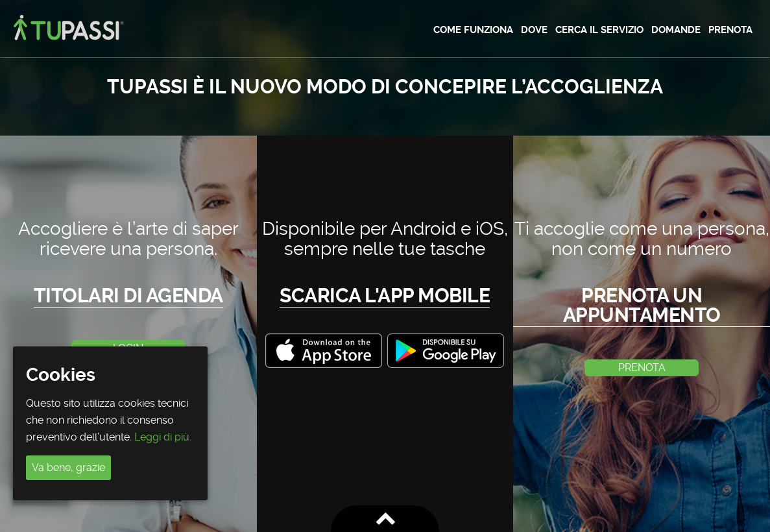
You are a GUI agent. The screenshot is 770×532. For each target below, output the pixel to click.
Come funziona (473, 30)
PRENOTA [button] (642, 368)
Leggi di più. (163, 437)
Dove (534, 30)
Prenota (730, 30)
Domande (676, 30)
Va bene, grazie (68, 467)
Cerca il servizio (599, 30)
